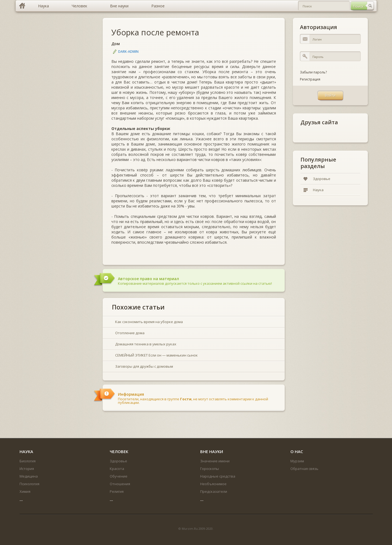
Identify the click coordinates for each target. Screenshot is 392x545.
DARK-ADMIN (128, 52)
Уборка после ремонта (155, 32)
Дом (116, 44)
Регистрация (310, 79)
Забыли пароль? (313, 72)
